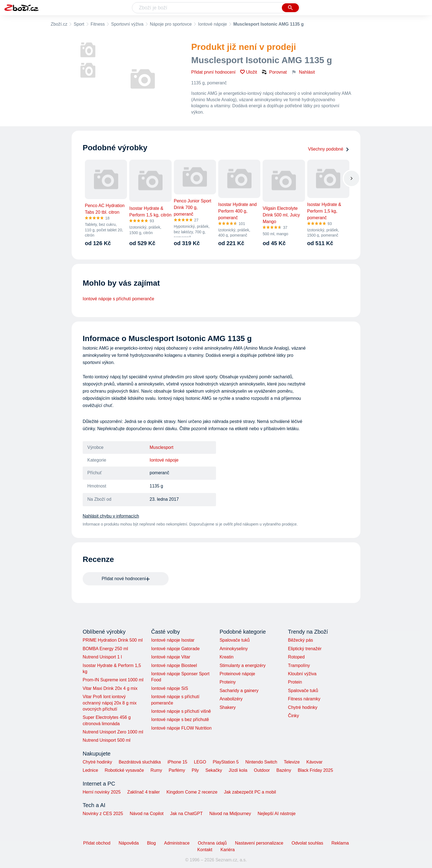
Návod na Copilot (147, 814)
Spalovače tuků (235, 640)
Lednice (90, 770)
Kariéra (228, 850)
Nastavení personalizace (259, 843)
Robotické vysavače (124, 770)
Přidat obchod (97, 843)
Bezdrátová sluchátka (140, 762)
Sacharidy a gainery (239, 691)
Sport (79, 24)
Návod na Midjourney (230, 814)
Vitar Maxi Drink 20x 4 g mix (110, 688)
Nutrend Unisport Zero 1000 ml (113, 732)
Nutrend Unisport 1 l (102, 657)
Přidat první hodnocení (213, 72)
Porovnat (274, 72)
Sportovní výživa (127, 24)
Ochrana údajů (212, 843)
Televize (292, 762)
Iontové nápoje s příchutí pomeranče (118, 299)
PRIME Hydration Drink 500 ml (113, 640)
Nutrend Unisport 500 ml (106, 740)
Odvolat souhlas (307, 843)
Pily (195, 770)
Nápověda (129, 843)
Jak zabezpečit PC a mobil (250, 792)
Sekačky (214, 770)
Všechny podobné (329, 149)
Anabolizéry (231, 699)
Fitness (98, 24)
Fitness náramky (304, 699)
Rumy (156, 770)
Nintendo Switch (261, 762)
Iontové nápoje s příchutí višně (181, 711)
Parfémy (177, 770)
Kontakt (205, 850)
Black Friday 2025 (315, 770)
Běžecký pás (300, 640)
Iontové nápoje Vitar (171, 657)
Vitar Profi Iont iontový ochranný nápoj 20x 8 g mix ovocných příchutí (110, 703)
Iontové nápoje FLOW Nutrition (181, 728)
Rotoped (296, 657)
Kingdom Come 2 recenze (192, 792)
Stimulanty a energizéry (243, 665)
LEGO (200, 762)
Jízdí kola (238, 770)
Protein (295, 682)
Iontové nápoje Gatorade (175, 649)
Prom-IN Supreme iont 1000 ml (113, 680)
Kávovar (314, 762)
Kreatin (227, 657)
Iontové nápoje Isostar (173, 640)
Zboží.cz (59, 24)
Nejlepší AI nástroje (277, 814)
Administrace (177, 843)
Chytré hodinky (303, 707)
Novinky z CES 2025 (103, 814)
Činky (293, 716)
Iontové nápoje (213, 24)
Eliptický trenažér (305, 649)
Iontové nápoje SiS (169, 688)
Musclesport (161, 447)
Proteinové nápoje (237, 674)
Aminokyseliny (234, 649)
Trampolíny (299, 665)
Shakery (228, 707)
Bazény (284, 770)
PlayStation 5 (226, 762)
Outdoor (262, 770)
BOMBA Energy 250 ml (105, 649)
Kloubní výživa (302, 674)
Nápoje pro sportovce (171, 24)
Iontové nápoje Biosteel (174, 665)
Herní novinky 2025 (102, 792)
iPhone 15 (177, 762)
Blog (152, 843)
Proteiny (228, 682)
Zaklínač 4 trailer (144, 792)
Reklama (340, 843)
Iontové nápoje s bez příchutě (180, 720)
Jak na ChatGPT (186, 814)
